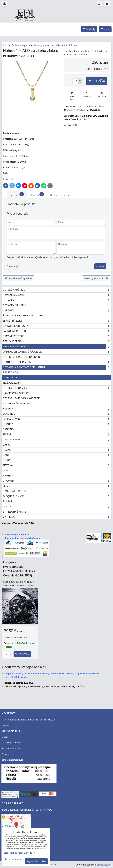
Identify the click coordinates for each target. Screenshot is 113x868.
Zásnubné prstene (57, 331)
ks (8, 654)
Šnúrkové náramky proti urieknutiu (27, 316)
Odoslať (100, 266)
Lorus (57, 507)
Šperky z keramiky (57, 388)
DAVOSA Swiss (57, 440)
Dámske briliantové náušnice (57, 352)
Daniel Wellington (15, 491)
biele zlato (10, 372)
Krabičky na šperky (16, 393)
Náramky (57, 311)
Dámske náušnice (57, 295)
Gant (57, 455)
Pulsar (8, 501)
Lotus (7, 471)
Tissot (57, 435)
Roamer (57, 450)
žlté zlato (10, 378)
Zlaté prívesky (57, 321)
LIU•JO (57, 486)
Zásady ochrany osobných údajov (19, 853)
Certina (57, 424)
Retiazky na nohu (14, 305)
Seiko (6, 460)
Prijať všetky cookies (36, 861)
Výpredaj (57, 517)
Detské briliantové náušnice (22, 357)
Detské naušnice (57, 290)
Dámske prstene (57, 336)
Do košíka (97, 81)
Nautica (8, 476)
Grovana (57, 481)
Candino (8, 429)
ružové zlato (12, 383)
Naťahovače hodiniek (17, 404)
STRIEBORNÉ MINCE (15, 512)
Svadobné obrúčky (57, 326)
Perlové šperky (57, 341)
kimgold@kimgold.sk (12, 760)
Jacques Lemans (57, 496)
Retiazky (57, 300)
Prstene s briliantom (57, 362)
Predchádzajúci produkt (19, 278)
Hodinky (57, 409)
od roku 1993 (29, 20)
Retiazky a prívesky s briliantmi (57, 367)
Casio (6, 445)
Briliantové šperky (57, 347)
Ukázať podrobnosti (13, 859)
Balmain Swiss (57, 419)
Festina (57, 465)
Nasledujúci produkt (96, 278)
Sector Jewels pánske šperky (23, 398)
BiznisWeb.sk (103, 865)
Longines (57, 414)
